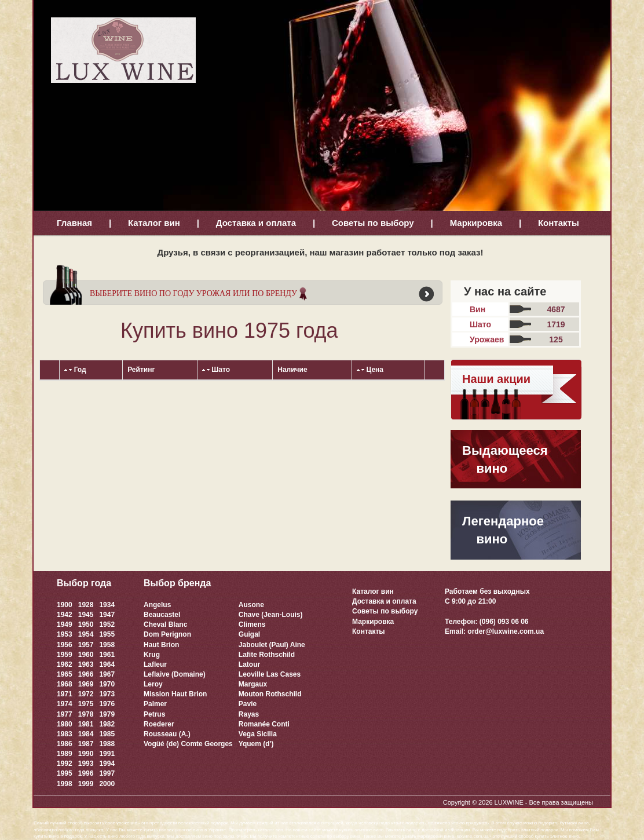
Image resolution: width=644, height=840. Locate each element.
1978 (86, 714)
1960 (86, 655)
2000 (107, 784)
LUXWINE (509, 802)
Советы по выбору (373, 223)
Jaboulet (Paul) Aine (272, 645)
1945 (86, 615)
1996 (86, 773)
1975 (86, 704)
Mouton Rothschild (270, 694)
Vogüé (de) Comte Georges (188, 744)
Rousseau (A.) (167, 734)
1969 (86, 684)
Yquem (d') (256, 744)
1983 (65, 734)
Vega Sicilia (258, 734)
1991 (107, 754)
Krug (152, 655)
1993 (86, 764)
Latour (249, 664)
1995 (65, 773)
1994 (107, 764)
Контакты (559, 223)
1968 (65, 684)
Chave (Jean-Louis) (271, 615)
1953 (65, 634)
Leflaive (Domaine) (175, 674)
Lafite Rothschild (267, 655)
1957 (86, 645)
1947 (107, 615)
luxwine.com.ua (473, 836)
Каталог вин (154, 223)
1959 (65, 655)
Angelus (157, 605)
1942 (65, 615)
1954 (86, 634)
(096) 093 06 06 (504, 622)
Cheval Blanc (165, 624)
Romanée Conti (264, 724)
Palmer (155, 704)
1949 (65, 624)
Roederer (159, 724)
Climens (252, 624)
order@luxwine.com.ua (506, 631)
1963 (86, 664)
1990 (86, 754)
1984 (86, 734)
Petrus (154, 714)
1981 (86, 724)
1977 (65, 714)
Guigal (249, 634)
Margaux (253, 684)
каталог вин (270, 830)
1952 (107, 624)
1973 (107, 694)
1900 (65, 605)
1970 (107, 684)
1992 (65, 764)
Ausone (251, 605)
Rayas (249, 714)
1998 (65, 784)
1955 (107, 634)
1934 (107, 605)
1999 (86, 784)
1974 (65, 704)
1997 (107, 773)
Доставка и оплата (256, 223)
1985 (107, 734)
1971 (65, 694)
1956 (65, 645)
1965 (65, 674)
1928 (86, 605)
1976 (107, 704)
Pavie (248, 704)
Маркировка (476, 223)
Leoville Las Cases (270, 674)
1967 (107, 674)
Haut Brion (161, 645)
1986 (65, 744)
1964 (107, 664)
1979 (107, 714)
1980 (65, 724)
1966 (86, 674)
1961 (107, 655)
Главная (74, 223)
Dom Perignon (167, 634)
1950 (86, 624)
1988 (107, 744)
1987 (86, 744)
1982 (107, 724)
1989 (65, 754)
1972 (86, 694)
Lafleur (155, 664)
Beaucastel (162, 615)
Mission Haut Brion (175, 694)
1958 (107, 645)
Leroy (153, 684)
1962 (65, 664)
